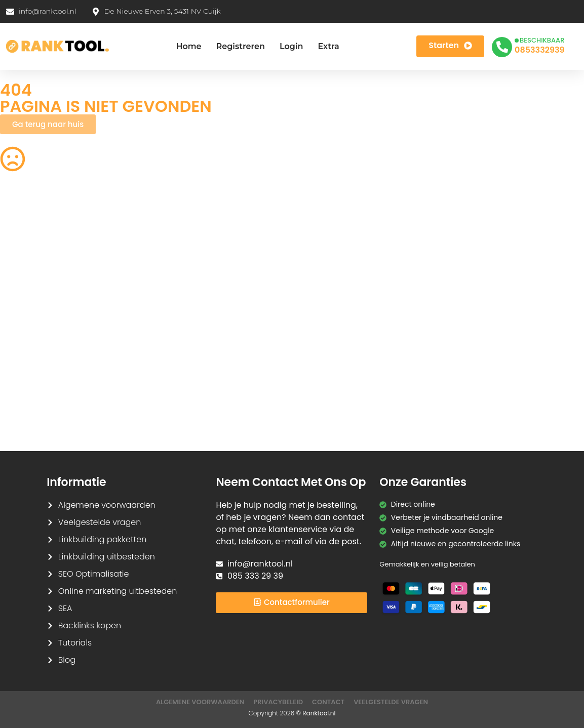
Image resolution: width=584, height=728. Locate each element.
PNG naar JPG (324, 313)
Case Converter (477, 352)
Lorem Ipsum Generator (42, 372)
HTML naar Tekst (28, 412)
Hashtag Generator (483, 392)
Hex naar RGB (174, 352)
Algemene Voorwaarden (200, 702)
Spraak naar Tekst (32, 333)
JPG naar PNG (324, 333)
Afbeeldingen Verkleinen (343, 234)
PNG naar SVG (25, 273)
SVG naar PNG (25, 352)
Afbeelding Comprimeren (195, 313)
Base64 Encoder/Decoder (345, 372)
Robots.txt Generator (36, 254)
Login (291, 46)
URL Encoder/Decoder (188, 372)
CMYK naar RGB (177, 392)
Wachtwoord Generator (491, 293)
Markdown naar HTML (38, 392)
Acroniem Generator (336, 254)
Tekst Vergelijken (329, 352)
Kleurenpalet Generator (191, 412)
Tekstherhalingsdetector (43, 431)
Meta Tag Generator (335, 392)
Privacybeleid (278, 702)
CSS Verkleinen (176, 254)
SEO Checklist (473, 234)
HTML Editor (469, 254)
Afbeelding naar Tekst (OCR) (200, 333)
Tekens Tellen (24, 313)
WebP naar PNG (477, 333)
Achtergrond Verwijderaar (196, 273)
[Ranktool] (57, 47)
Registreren (241, 46)
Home (188, 46)
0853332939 (539, 50)
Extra (328, 46)
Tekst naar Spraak (481, 313)
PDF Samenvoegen (33, 293)
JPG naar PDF (173, 293)
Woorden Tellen (177, 234)
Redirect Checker (479, 412)
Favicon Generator (333, 412)
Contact (328, 702)
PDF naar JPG (473, 273)
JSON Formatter (477, 372)
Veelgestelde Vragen (391, 702)
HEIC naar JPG (325, 293)
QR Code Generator (34, 234)
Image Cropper (327, 273)
